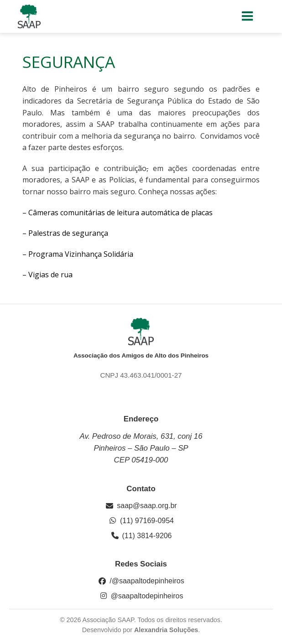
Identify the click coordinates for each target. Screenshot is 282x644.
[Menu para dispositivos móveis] (248, 16)
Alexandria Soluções (166, 630)
